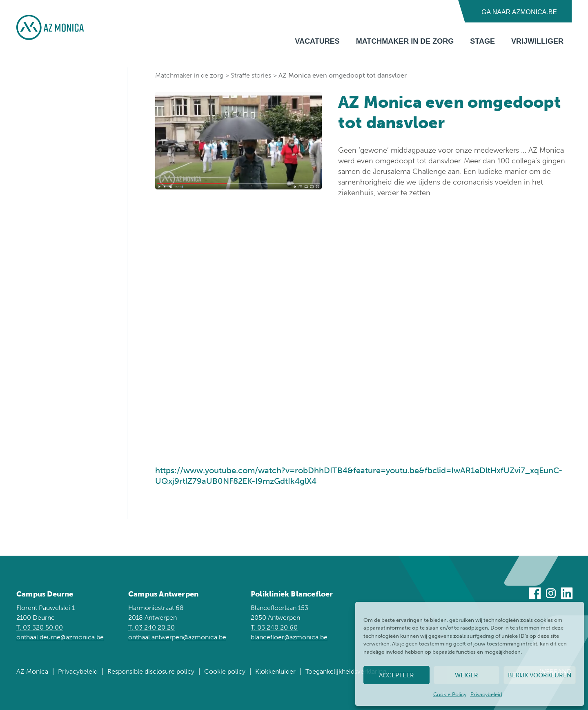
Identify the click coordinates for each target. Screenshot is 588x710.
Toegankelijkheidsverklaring (346, 671)
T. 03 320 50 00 (40, 627)
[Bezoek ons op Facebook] (535, 595)
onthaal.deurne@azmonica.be (60, 637)
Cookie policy (225, 671)
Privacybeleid (486, 694)
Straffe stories (251, 75)
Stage (482, 41)
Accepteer (396, 675)
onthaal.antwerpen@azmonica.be (177, 637)
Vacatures (317, 41)
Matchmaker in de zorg (405, 41)
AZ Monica (32, 671)
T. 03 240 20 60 (274, 627)
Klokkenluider (275, 671)
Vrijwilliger (537, 41)
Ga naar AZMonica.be (519, 12)
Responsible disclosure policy (151, 671)
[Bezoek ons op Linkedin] (567, 595)
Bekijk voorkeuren (540, 675)
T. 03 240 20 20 (151, 627)
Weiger (467, 675)
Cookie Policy (450, 694)
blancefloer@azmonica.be (289, 637)
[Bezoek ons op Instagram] (551, 595)
